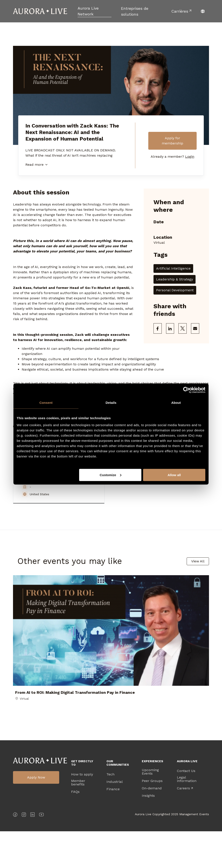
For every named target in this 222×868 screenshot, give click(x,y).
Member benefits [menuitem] (78, 819)
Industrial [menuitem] (115, 818)
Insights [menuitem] (148, 832)
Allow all (174, 475)
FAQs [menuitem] (75, 828)
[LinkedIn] (33, 852)
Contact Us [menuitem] (186, 808)
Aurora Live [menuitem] (187, 798)
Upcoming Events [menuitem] (150, 808)
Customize (111, 475)
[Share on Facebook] (158, 328)
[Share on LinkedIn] (170, 328)
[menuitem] (95, 11)
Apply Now (36, 814)
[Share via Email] (195, 328)
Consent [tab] (46, 403)
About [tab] (176, 403)
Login (190, 157)
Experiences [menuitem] (153, 798)
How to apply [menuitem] (82, 811)
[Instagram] (24, 852)
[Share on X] (183, 328)
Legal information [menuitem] (187, 816)
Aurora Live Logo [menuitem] (40, 797)
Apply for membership (172, 141)
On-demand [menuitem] (152, 825)
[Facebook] (15, 852)
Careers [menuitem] (183, 825)
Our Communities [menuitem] (118, 800)
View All (198, 561)
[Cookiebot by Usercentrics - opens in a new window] (186, 390)
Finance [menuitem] (113, 826)
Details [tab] (111, 403)
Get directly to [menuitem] (82, 800)
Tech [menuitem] (110, 811)
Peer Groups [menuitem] (152, 818)
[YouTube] (41, 852)
